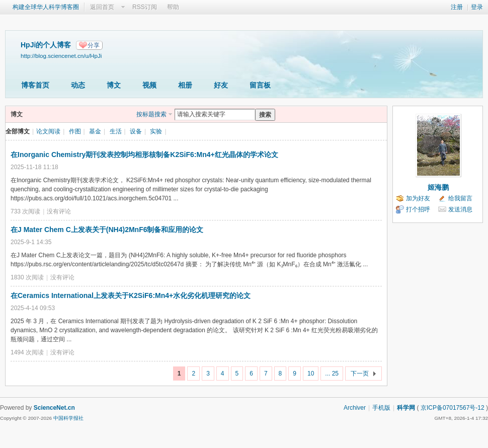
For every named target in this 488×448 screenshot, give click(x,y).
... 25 (332, 374)
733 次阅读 (25, 211)
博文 (114, 85)
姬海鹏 (438, 187)
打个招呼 (418, 209)
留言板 (260, 85)
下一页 (360, 374)
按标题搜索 (151, 114)
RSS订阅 (145, 7)
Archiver (355, 408)
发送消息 (460, 209)
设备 (136, 131)
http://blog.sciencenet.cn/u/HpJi (61, 56)
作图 (75, 131)
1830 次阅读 (27, 277)
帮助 (173, 7)
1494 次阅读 (27, 352)
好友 (221, 85)
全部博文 (18, 131)
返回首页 (102, 7)
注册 (457, 7)
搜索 (265, 115)
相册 (185, 85)
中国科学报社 (68, 418)
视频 (149, 85)
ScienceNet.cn (54, 408)
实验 (156, 131)
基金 (95, 131)
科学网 (406, 408)
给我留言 (460, 198)
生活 (116, 131)
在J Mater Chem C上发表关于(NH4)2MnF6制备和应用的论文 (107, 230)
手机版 (381, 408)
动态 (78, 85)
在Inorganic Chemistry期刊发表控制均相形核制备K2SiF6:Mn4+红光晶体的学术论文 (144, 155)
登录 (477, 7)
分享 (94, 45)
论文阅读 (48, 131)
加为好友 (418, 198)
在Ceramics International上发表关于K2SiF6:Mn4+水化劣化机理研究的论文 (131, 295)
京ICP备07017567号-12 (453, 408)
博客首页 (35, 85)
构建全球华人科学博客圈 (46, 7)
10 (311, 374)
